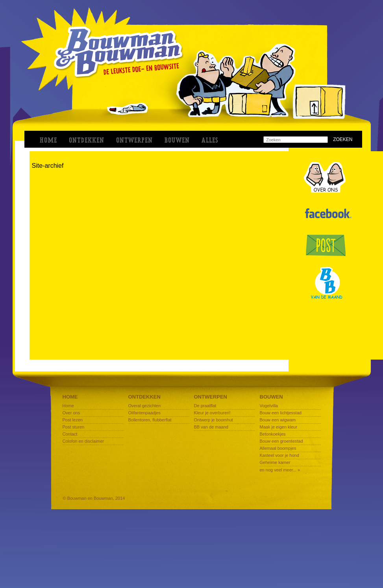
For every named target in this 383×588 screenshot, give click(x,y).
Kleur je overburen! (212, 413)
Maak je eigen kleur (278, 427)
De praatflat (205, 406)
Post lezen (73, 420)
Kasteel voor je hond (279, 455)
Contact (70, 434)
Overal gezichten (145, 406)
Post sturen (74, 427)
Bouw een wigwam (278, 420)
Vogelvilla (269, 406)
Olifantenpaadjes (145, 413)
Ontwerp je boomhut (214, 420)
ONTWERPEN (134, 140)
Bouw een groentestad (281, 441)
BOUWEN (177, 140)
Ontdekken (144, 397)
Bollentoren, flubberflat (150, 420)
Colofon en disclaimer (83, 441)
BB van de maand (211, 427)
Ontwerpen (211, 397)
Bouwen (271, 397)
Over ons (71, 413)
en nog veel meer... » (280, 470)
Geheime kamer (275, 462)
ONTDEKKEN (87, 140)
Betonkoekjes (273, 434)
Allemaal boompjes (278, 448)
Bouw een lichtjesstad (281, 413)
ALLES (210, 140)
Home (48, 140)
